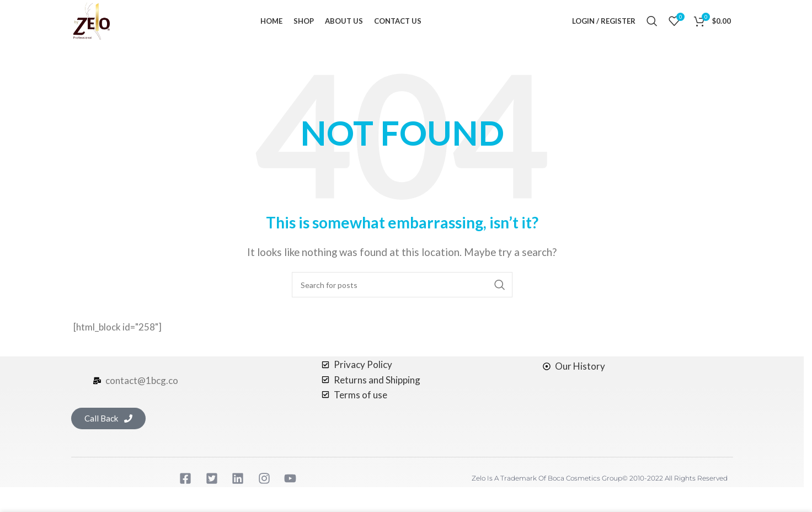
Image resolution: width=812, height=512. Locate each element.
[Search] (652, 25)
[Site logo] (95, 23)
